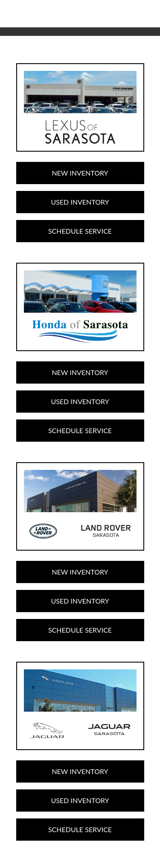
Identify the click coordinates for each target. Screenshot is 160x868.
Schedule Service (80, 231)
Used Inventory (80, 202)
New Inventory (80, 173)
